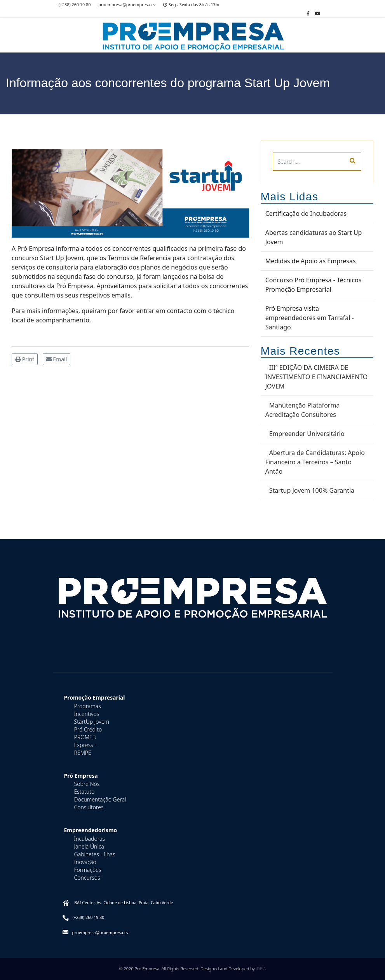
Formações (88, 870)
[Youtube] (318, 13)
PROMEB (85, 737)
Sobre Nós (87, 784)
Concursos (87, 878)
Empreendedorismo (91, 830)
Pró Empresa (81, 776)
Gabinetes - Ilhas (95, 854)
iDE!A (261, 969)
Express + (86, 745)
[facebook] (308, 13)
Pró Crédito (88, 729)
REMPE (83, 753)
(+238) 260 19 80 (75, 4)
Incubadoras (90, 839)
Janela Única (89, 846)
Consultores (89, 807)
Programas (88, 706)
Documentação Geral (100, 799)
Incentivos (87, 714)
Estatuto (84, 792)
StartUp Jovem (92, 722)
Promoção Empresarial (95, 697)
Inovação (85, 862)
